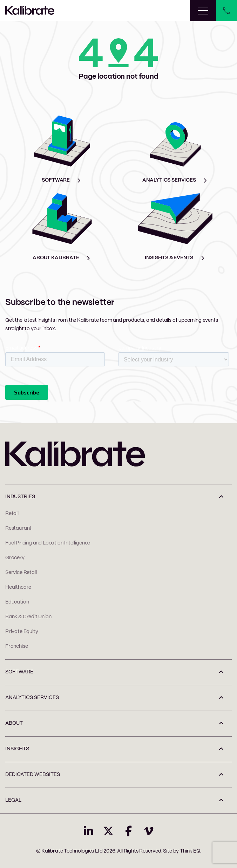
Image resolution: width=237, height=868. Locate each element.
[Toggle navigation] (203, 11)
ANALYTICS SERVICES (32, 698)
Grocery (15, 558)
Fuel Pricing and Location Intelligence (48, 543)
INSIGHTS (17, 749)
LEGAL (13, 800)
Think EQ (190, 851)
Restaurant (18, 528)
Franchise (16, 646)
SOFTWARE (19, 672)
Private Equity (22, 632)
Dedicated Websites (33, 775)
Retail (12, 514)
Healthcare (18, 587)
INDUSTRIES (20, 497)
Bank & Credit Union (28, 617)
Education (17, 602)
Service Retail (21, 573)
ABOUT (14, 723)
